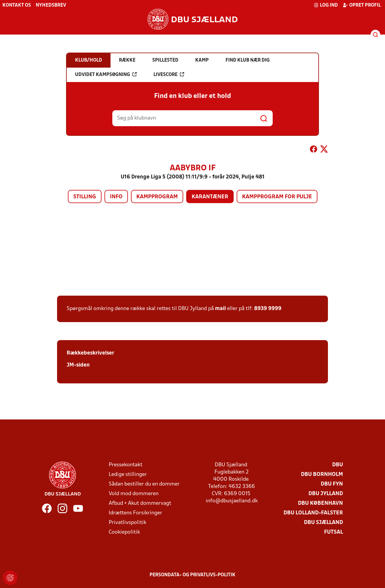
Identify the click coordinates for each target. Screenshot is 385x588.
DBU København (320, 503)
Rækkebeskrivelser (90, 353)
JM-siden (78, 365)
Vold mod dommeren (134, 494)
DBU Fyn (332, 484)
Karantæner (210, 197)
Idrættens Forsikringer (135, 513)
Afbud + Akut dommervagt (140, 503)
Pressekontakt (126, 465)
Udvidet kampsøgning (106, 75)
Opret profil (362, 5)
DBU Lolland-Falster (313, 513)
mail (220, 309)
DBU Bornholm (322, 475)
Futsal (333, 532)
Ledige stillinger (128, 475)
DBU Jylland (326, 494)
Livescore (169, 75)
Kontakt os (17, 5)
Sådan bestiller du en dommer (144, 484)
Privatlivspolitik (127, 523)
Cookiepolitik (124, 532)
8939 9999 (268, 309)
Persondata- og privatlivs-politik (192, 575)
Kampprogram (157, 197)
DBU (338, 465)
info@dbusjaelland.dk (232, 501)
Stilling (85, 197)
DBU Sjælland (323, 523)
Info (116, 197)
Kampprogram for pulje (277, 197)
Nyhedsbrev (51, 5)
